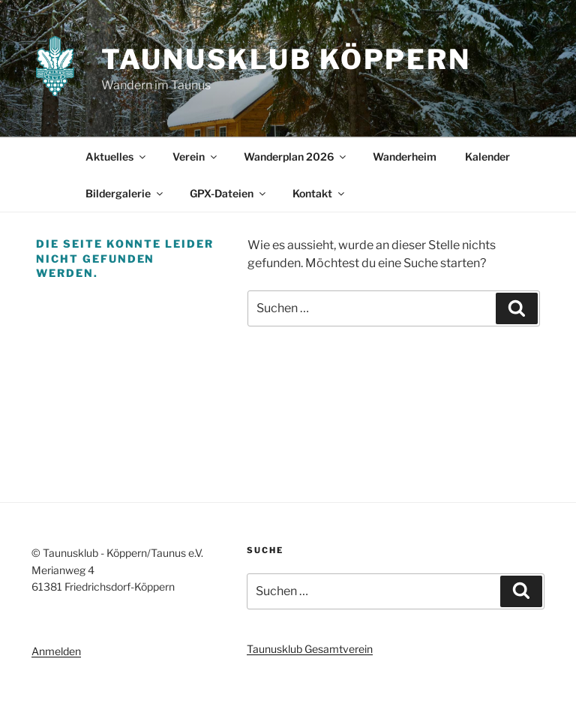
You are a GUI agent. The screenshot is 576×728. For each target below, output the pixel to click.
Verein (196, 156)
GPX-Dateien (229, 193)
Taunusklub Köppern (286, 59)
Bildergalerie (125, 193)
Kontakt (319, 193)
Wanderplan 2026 (296, 156)
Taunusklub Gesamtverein (310, 649)
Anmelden (56, 651)
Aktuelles (117, 156)
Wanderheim (405, 156)
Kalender (487, 156)
